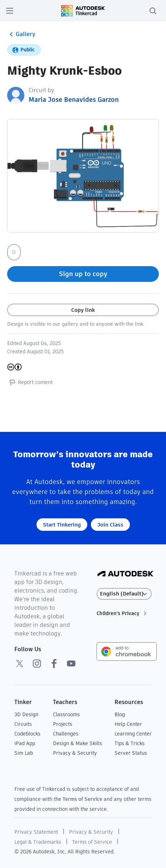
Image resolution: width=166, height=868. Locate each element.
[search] (153, 11)
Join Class (110, 525)
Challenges (66, 734)
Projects (63, 724)
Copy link (83, 310)
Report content (30, 382)
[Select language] (124, 594)
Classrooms (66, 714)
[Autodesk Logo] (125, 574)
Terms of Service (82, 799)
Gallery (21, 34)
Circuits (23, 724)
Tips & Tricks (130, 743)
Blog (120, 714)
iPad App (25, 743)
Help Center (128, 724)
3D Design (26, 714)
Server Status (131, 753)
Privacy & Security (75, 753)
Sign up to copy (83, 274)
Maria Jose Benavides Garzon (74, 99)
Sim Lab (24, 753)
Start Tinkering (62, 525)
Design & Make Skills (77, 743)
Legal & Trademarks (38, 842)
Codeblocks (27, 734)
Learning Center (133, 734)
